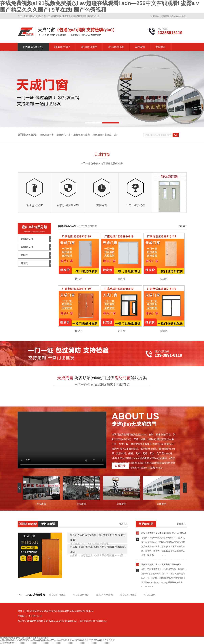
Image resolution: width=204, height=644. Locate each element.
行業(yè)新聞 (48, 524)
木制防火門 (27, 239)
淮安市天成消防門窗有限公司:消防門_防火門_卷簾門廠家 (98, 537)
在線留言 (165, 16)
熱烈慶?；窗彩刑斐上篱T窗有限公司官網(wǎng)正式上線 (98, 549)
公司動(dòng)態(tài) (28, 525)
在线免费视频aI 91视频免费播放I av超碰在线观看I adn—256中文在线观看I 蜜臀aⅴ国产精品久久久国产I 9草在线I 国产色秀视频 (57, 640)
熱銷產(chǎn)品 (78, 226)
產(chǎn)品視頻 (116, 47)
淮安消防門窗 (47, 135)
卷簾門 (25, 263)
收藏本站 (155, 16)
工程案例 (140, 47)
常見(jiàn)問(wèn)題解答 (146, 525)
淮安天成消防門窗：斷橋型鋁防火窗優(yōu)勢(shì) (164, 533)
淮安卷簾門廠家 (82, 135)
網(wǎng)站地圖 (178, 16)
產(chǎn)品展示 (89, 47)
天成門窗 (102, 155)
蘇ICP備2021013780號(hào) (93, 621)
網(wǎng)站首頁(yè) (33, 47)
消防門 (25, 255)
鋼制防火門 (27, 247)
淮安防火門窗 (64, 135)
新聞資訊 (161, 47)
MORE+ (183, 226)
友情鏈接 (39, 595)
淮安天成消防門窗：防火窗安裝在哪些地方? (161, 565)
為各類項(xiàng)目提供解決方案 (102, 378)
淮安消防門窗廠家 (102, 135)
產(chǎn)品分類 (34, 227)
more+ (123, 524)
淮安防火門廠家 (57, 595)
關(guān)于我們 (62, 47)
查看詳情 (120, 466)
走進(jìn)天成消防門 (144, 419)
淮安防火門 (150, 595)
